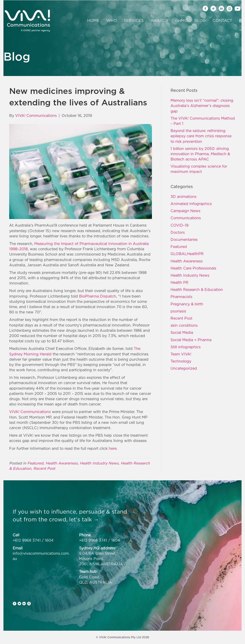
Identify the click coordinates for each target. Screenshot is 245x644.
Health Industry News (99, 463)
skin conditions (184, 325)
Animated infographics (191, 204)
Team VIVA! (181, 354)
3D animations (184, 197)
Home (93, 20)
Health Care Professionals (193, 268)
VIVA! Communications (30, 412)
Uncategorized (184, 368)
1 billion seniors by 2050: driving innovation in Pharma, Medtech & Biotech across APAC (200, 154)
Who (111, 20)
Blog (200, 20)
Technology (181, 361)
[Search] (239, 21)
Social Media (182, 332)
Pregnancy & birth (187, 304)
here (113, 448)
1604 (49, 540)
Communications (186, 218)
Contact (222, 20)
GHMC (181, 20)
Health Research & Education (197, 290)
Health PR (179, 282)
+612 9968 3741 (27, 540)
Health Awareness (62, 463)
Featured (35, 463)
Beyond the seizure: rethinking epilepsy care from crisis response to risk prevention (201, 136)
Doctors (178, 232)
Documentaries (184, 239)
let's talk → (84, 519)
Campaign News (185, 211)
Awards (159, 20)
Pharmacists (181, 297)
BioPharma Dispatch (98, 296)
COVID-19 (179, 225)
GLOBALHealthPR (187, 254)
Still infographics (186, 347)
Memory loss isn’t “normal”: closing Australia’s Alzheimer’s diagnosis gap (202, 106)
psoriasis (178, 311)
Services (134, 20)
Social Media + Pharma (191, 340)
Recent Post (44, 468)
